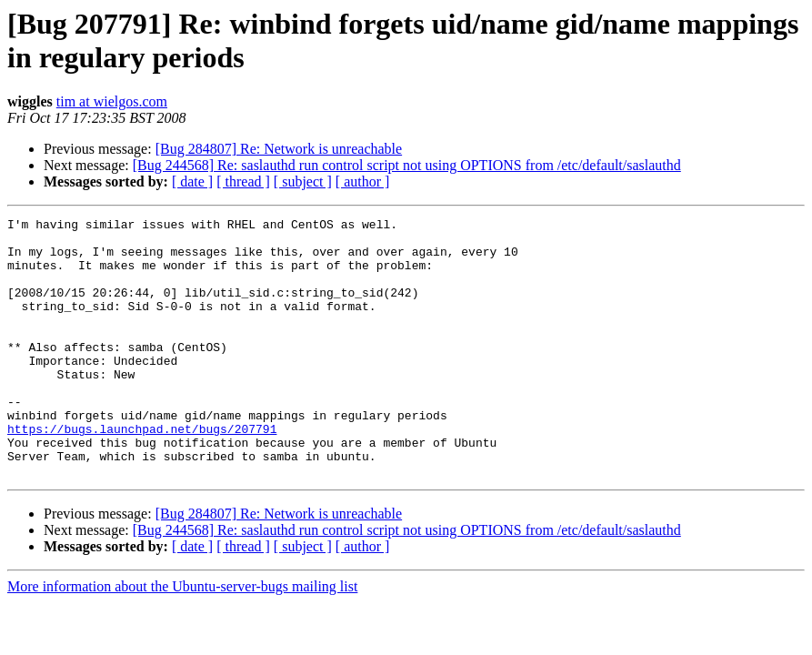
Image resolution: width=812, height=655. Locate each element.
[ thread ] (243, 181)
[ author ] (363, 181)
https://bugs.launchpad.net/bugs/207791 (142, 472)
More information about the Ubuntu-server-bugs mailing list (182, 638)
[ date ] (192, 181)
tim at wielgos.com (112, 101)
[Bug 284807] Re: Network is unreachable (279, 149)
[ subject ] (303, 181)
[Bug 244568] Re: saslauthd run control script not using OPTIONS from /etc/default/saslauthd (407, 165)
